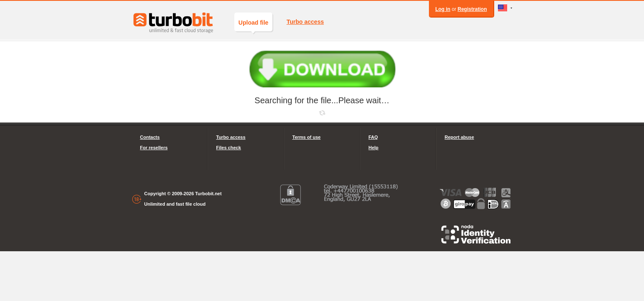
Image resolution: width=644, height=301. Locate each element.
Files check (229, 148)
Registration (472, 9)
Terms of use (307, 137)
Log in (443, 9)
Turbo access (305, 22)
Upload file (254, 25)
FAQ (373, 137)
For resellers (154, 148)
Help (374, 148)
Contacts (150, 137)
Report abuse (459, 137)
